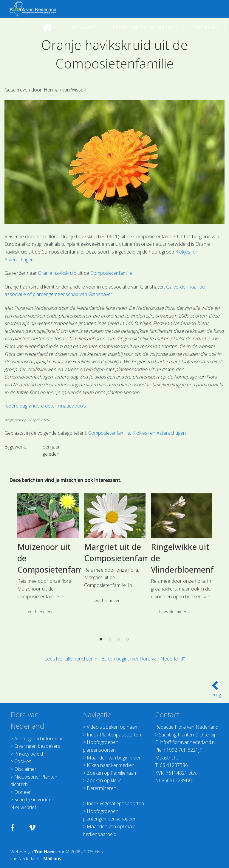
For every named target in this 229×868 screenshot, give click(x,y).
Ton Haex (44, 852)
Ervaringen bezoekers (37, 746)
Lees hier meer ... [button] (108, 641)
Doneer (23, 792)
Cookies (23, 761)
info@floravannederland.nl (188, 742)
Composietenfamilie (111, 273)
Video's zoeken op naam (113, 727)
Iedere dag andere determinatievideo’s (45, 406)
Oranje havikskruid (58, 273)
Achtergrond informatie (39, 739)
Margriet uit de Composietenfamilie (122, 593)
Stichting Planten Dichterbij (187, 735)
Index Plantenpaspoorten (114, 735)
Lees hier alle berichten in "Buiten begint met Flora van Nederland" (115, 659)
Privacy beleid (29, 754)
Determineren (102, 788)
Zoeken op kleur (104, 780)
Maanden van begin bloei (113, 758)
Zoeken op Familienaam (112, 773)
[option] (48, 597)
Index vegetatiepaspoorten (115, 803)
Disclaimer (25, 769)
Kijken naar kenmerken (111, 765)
